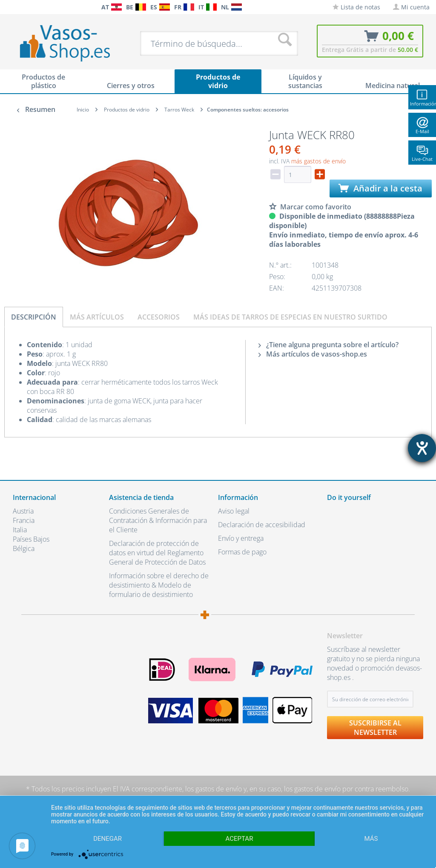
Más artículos (97, 317)
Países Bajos (31, 539)
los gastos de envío (214, 789)
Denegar (108, 839)
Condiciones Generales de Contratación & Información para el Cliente (158, 520)
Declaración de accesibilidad (262, 525)
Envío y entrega (241, 538)
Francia (24, 520)
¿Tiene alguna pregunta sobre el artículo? (328, 345)
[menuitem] (9, 7)
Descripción (34, 317)
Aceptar (240, 839)
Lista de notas (356, 7)
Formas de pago (242, 552)
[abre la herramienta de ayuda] (422, 448)
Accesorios (159, 317)
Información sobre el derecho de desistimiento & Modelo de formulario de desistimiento (159, 585)
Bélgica (24, 548)
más (371, 839)
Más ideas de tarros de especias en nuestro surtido (290, 317)
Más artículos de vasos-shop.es (313, 354)
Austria (23, 511)
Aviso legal (234, 511)
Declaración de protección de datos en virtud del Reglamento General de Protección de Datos (157, 553)
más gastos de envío (318, 161)
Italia (20, 530)
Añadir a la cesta (380, 188)
